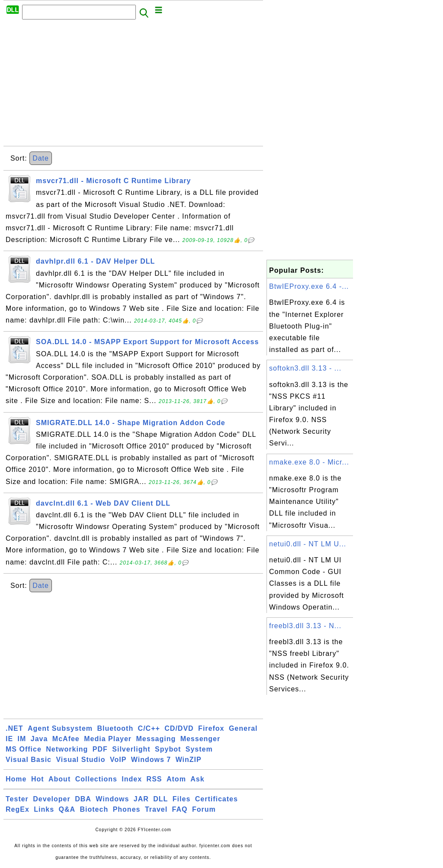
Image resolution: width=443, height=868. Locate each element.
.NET (14, 728)
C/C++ (149, 728)
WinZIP (189, 760)
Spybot (168, 749)
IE (9, 739)
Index (132, 779)
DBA (83, 799)
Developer (51, 799)
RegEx (18, 809)
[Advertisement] (133, 85)
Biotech (94, 809)
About (59, 779)
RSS (154, 779)
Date (41, 158)
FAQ (180, 809)
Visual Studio (80, 760)
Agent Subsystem (60, 728)
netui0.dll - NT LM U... (308, 544)
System (199, 749)
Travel (156, 809)
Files (181, 799)
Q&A (67, 809)
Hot (38, 779)
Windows (112, 799)
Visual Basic (29, 760)
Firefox (211, 728)
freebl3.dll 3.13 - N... (305, 626)
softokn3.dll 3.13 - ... (305, 368)
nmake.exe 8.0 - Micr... (309, 462)
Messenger (201, 739)
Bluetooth (116, 728)
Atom (176, 779)
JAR (141, 799)
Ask (197, 779)
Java (39, 739)
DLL (161, 799)
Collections (96, 779)
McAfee (66, 739)
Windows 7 (151, 760)
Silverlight (131, 749)
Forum (204, 809)
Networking (67, 749)
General (243, 728)
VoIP (118, 760)
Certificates (217, 799)
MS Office (24, 749)
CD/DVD (179, 728)
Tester (17, 799)
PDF (100, 749)
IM (22, 739)
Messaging (156, 739)
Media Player (108, 739)
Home (16, 779)
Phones (127, 809)
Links (44, 809)
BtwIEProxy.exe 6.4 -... (309, 286)
